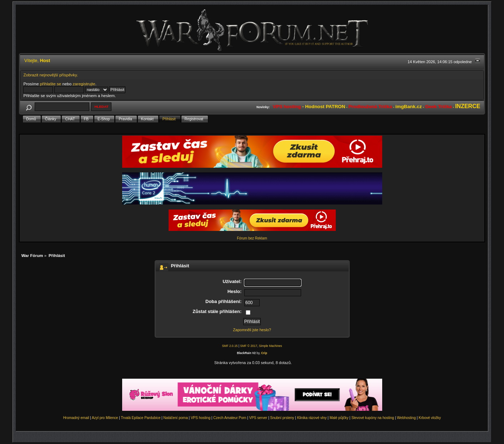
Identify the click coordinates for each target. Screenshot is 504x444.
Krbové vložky (430, 418)
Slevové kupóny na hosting (373, 418)
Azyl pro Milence (105, 418)
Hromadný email (76, 418)
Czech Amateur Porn (230, 418)
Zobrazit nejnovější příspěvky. (51, 75)
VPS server (258, 418)
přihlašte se (51, 84)
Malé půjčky (339, 418)
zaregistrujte (84, 84)
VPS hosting (201, 418)
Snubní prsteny (282, 418)
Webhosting (406, 418)
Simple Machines (271, 346)
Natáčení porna (175, 418)
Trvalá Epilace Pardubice (141, 418)
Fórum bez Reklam (252, 238)
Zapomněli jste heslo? (252, 330)
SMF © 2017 (249, 346)
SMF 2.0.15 (230, 346)
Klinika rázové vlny (312, 418)
